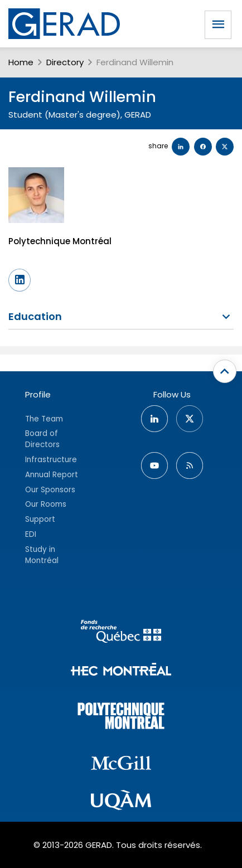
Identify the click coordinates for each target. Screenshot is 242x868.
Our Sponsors (50, 490)
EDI (31, 534)
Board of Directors (42, 439)
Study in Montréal (42, 555)
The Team (44, 419)
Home (21, 62)
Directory (65, 62)
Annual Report (52, 475)
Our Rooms (46, 504)
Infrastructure (51, 460)
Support (40, 519)
